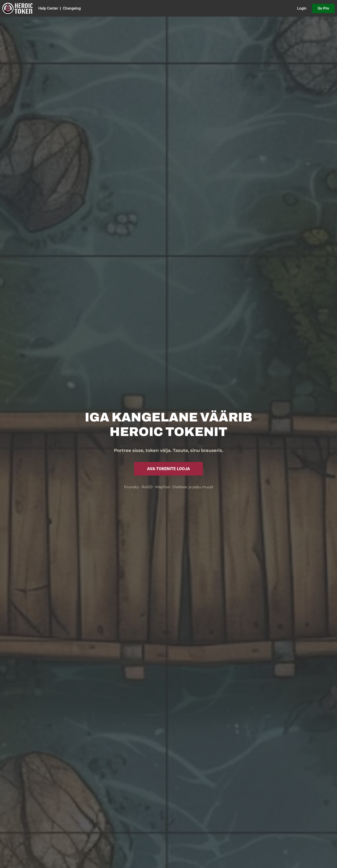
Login (302, 8)
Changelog (72, 8)
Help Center (48, 8)
